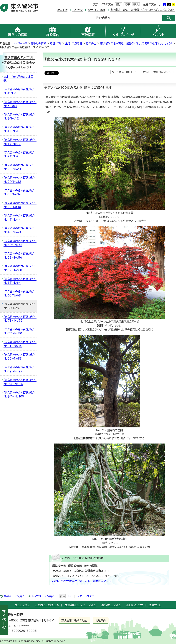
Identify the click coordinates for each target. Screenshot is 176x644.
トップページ (20, 43)
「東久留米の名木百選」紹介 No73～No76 (20, 319)
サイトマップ (22, 605)
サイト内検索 (103, 17)
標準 (127, 4)
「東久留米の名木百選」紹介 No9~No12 (20, 117)
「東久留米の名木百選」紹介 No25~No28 (20, 167)
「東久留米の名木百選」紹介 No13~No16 (20, 129)
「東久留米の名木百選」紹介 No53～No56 (20, 256)
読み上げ (62, 10)
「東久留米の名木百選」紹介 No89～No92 (20, 369)
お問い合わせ (135, 605)
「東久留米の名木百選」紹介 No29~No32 (20, 180)
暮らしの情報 (39, 43)
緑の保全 (91, 43)
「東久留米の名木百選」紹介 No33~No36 (20, 192)
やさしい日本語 (97, 10)
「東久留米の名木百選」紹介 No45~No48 (20, 230)
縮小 (119, 4)
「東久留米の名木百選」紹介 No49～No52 (20, 243)
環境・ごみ (56, 43)
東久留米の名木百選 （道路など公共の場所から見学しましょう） (136, 43)
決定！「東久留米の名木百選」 (18, 79)
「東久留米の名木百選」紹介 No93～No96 (20, 382)
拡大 (136, 4)
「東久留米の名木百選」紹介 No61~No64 (20, 281)
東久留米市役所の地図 (74, 620)
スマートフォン (85, 596)
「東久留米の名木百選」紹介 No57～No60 (20, 268)
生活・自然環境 (74, 43)
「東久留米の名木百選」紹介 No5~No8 (20, 104)
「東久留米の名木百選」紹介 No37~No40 (20, 205)
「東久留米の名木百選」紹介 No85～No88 (20, 357)
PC (70, 596)
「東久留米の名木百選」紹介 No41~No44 (20, 218)
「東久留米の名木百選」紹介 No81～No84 (20, 344)
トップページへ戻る (43, 596)
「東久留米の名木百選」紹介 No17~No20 (20, 142)
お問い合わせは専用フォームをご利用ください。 (82, 581)
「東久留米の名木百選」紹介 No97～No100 (20, 395)
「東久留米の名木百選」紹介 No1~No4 (20, 91)
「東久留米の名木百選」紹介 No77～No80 (20, 331)
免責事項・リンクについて (80, 605)
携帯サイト (155, 605)
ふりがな (78, 10)
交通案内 (101, 620)
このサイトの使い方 (47, 605)
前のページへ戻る (14, 596)
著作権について (111, 605)
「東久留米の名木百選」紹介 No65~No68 (20, 293)
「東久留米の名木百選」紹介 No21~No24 (20, 155)
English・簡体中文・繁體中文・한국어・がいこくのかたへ (143, 10)
